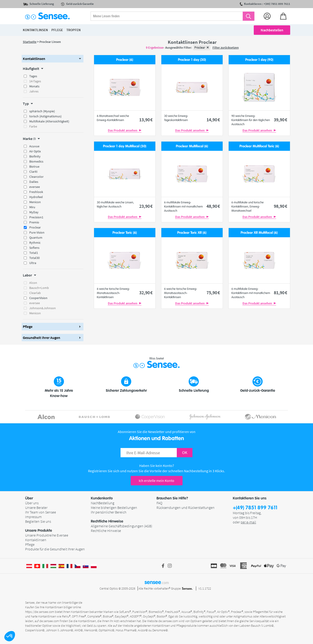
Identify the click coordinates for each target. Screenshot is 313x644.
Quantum (36, 237)
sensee (157, 582)
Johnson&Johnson (43, 308)
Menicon (35, 202)
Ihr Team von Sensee (41, 512)
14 (213, 120)
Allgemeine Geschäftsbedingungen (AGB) (121, 526)
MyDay (34, 212)
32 (146, 292)
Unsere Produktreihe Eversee (47, 535)
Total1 (34, 253)
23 (146, 206)
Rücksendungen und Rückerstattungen (186, 507)
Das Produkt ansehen (125, 130)
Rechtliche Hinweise (106, 531)
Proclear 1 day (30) (192, 60)
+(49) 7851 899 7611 (255, 508)
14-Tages (35, 81)
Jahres (34, 91)
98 (281, 206)
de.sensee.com (49, 621)
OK (185, 453)
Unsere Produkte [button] (39, 531)
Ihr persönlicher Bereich (109, 512)
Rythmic (35, 243)
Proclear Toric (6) (125, 233)
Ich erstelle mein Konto (156, 481)
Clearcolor (36, 177)
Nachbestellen (272, 30)
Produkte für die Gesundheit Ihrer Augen (55, 549)
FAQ (159, 503)
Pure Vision (37, 232)
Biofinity (35, 156)
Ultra (33, 263)
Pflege (30, 544)
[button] (10, 636)
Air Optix (35, 151)
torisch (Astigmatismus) (45, 116)
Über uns (32, 503)
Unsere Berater (36, 507)
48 (213, 206)
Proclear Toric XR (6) (192, 233)
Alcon (33, 283)
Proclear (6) (125, 60)
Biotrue (34, 166)
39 (281, 120)
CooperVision (38, 298)
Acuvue (34, 146)
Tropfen (74, 30)
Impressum (33, 517)
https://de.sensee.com (40, 612)
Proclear (35, 227)
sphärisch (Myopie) (42, 111)
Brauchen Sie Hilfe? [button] (172, 498)
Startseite (30, 42)
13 (146, 120)
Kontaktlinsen (36, 540)
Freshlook (36, 192)
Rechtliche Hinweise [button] (107, 521)
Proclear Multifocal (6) (192, 146)
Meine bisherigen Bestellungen (114, 507)
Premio (34, 222)
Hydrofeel (36, 197)
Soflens (34, 248)
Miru (32, 207)
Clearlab (35, 293)
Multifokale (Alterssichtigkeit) (49, 121)
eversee (35, 187)
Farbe (33, 126)
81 (281, 292)
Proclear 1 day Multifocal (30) (125, 146)
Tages (33, 76)
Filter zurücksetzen (226, 47)
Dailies (34, 182)
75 (213, 292)
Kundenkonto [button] (102, 498)
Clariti (33, 172)
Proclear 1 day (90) (259, 60)
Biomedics (36, 161)
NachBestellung (103, 503)
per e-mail (248, 522)
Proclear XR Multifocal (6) (259, 233)
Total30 (34, 258)
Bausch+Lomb (39, 288)
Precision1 (36, 217)
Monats (34, 86)
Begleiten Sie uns (38, 521)
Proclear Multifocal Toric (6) (259, 146)
